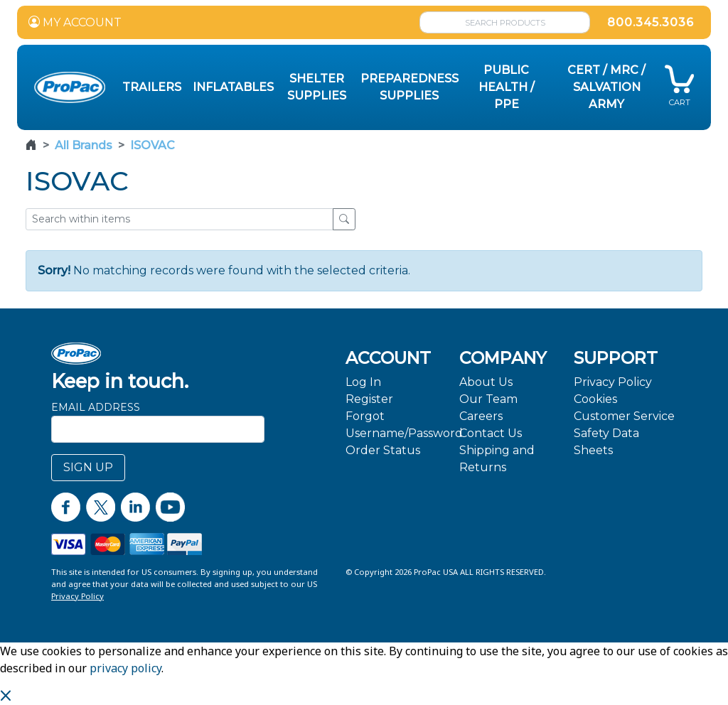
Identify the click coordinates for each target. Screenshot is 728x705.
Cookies (595, 399)
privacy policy (125, 668)
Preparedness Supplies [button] (409, 87)
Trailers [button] (152, 87)
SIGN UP (88, 467)
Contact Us (491, 433)
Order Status (383, 450)
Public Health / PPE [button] (507, 87)
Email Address (96, 407)
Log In (363, 382)
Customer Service (624, 416)
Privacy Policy (613, 382)
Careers (481, 416)
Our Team (488, 399)
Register (369, 399)
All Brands (84, 145)
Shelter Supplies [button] (317, 87)
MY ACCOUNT (75, 22)
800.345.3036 (651, 22)
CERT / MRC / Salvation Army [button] (606, 87)
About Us (486, 382)
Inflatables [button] (233, 87)
